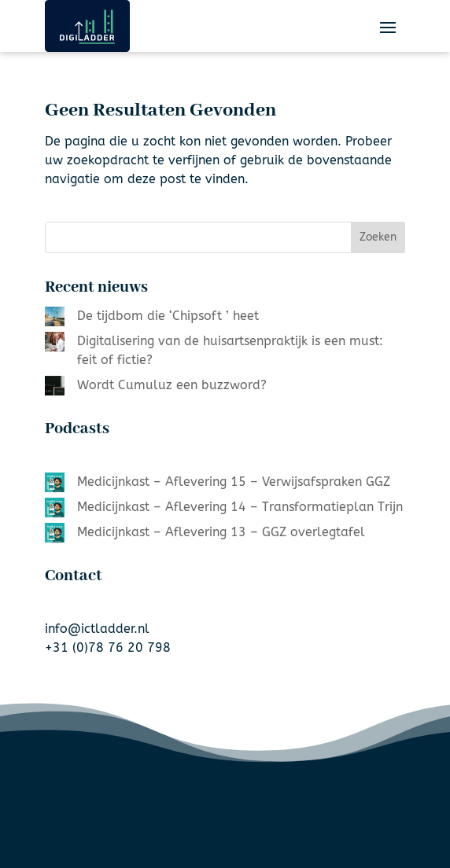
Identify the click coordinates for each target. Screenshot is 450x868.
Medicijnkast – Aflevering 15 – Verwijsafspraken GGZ (234, 482)
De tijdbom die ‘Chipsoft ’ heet (168, 316)
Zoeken (378, 237)
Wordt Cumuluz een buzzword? (172, 385)
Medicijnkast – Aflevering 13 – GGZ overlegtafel (221, 532)
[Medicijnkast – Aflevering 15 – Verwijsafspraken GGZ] (55, 485)
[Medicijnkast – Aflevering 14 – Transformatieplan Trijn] (55, 510)
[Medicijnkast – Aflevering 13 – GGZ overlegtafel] (55, 535)
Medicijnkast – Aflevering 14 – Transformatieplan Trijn (240, 507)
